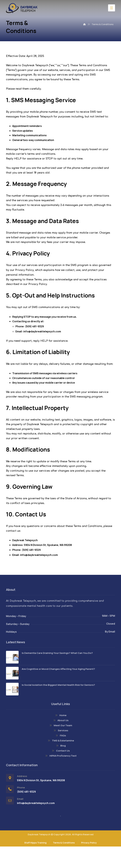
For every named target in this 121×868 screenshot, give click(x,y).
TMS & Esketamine (61, 762)
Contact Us (60, 772)
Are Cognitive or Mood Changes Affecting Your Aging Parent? (58, 690)
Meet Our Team (60, 747)
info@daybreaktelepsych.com (42, 344)
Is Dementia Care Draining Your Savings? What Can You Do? (57, 674)
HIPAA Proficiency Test (61, 777)
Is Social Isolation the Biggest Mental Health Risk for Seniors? (58, 706)
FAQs (60, 757)
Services (61, 752)
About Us (61, 741)
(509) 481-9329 (34, 339)
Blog (61, 767)
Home (60, 736)
